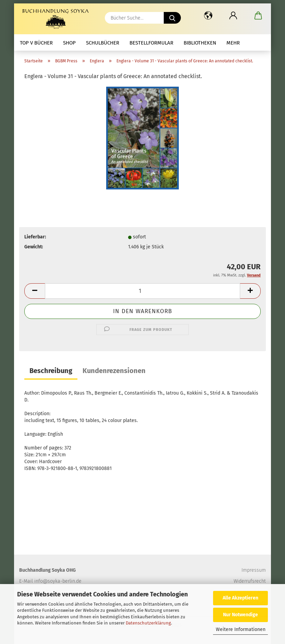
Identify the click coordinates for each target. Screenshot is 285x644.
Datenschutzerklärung (148, 623)
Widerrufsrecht (250, 581)
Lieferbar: (35, 237)
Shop (69, 43)
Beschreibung (51, 371)
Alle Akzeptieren (240, 598)
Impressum (254, 570)
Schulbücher (103, 43)
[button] (208, 15)
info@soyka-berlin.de (58, 581)
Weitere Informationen (241, 629)
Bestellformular (151, 43)
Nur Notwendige (240, 615)
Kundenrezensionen (114, 371)
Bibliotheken (200, 43)
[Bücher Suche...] (172, 18)
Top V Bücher (36, 43)
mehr (233, 43)
